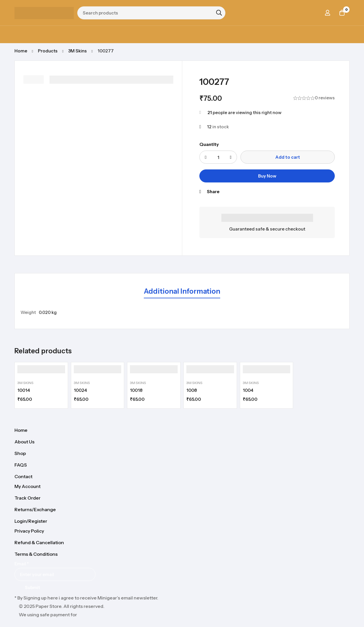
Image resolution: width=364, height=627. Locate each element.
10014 (24, 390)
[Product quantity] (218, 157)
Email (22, 564)
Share (213, 192)
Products (48, 51)
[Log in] (328, 13)
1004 (248, 390)
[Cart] (342, 13)
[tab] (182, 292)
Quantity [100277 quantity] (209, 144)
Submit (33, 587)
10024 (80, 390)
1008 (192, 390)
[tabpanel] (182, 312)
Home (21, 51)
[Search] (219, 13)
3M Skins (78, 51)
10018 (136, 390)
